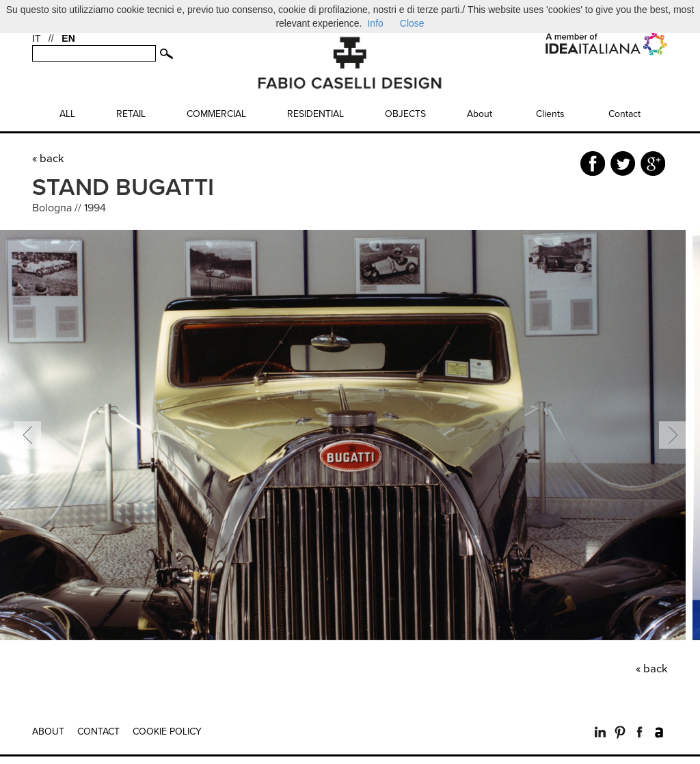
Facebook (640, 732)
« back (48, 159)
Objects (405, 114)
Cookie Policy (167, 732)
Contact (624, 114)
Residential (315, 114)
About (480, 114)
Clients (550, 114)
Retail (131, 114)
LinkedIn (600, 732)
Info (375, 23)
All (67, 114)
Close (412, 23)
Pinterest (620, 732)
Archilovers (659, 732)
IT (36, 38)
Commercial (216, 114)
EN (68, 38)
